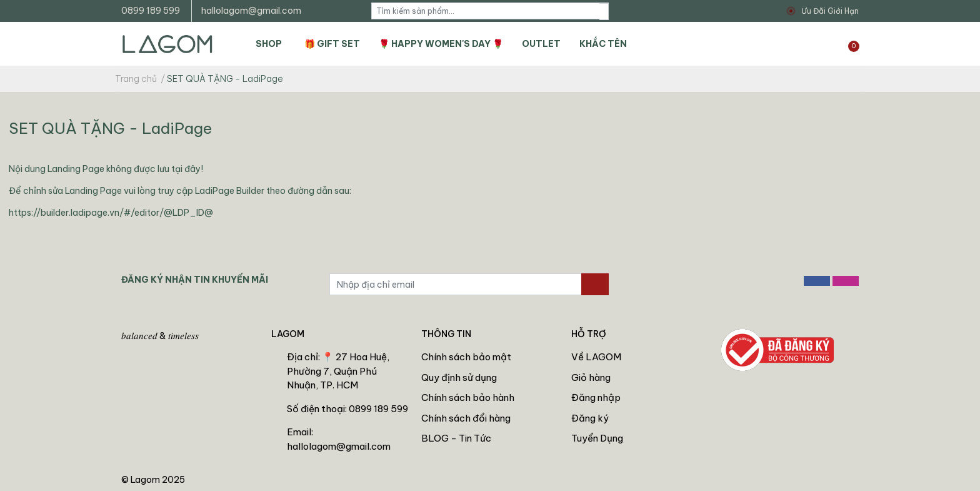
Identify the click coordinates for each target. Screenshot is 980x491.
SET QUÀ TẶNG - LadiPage (110, 128)
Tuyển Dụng (597, 438)
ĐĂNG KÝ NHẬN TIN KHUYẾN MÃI (195, 280)
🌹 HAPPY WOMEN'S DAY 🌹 (441, 44)
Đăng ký (590, 418)
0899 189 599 (151, 11)
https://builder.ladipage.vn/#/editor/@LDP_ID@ (111, 213)
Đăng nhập (596, 397)
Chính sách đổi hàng (466, 418)
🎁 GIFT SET (332, 44)
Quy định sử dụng (459, 377)
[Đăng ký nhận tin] (595, 284)
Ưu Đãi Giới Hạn (830, 11)
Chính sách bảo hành (468, 397)
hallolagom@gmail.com (251, 11)
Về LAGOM (596, 357)
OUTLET (541, 44)
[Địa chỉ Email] (455, 284)
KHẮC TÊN (603, 44)
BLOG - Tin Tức (456, 438)
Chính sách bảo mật (466, 357)
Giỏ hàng (591, 377)
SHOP (269, 44)
